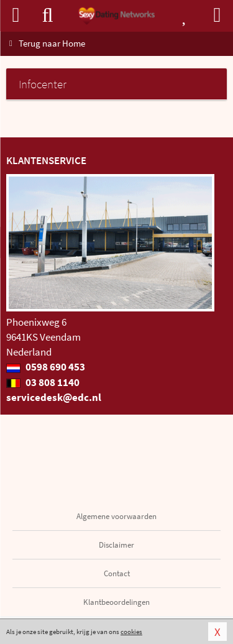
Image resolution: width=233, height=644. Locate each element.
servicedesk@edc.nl (54, 397)
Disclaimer (116, 545)
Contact (117, 573)
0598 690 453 (46, 367)
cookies (131, 632)
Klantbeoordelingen (116, 602)
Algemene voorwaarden (116, 516)
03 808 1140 (43, 382)
